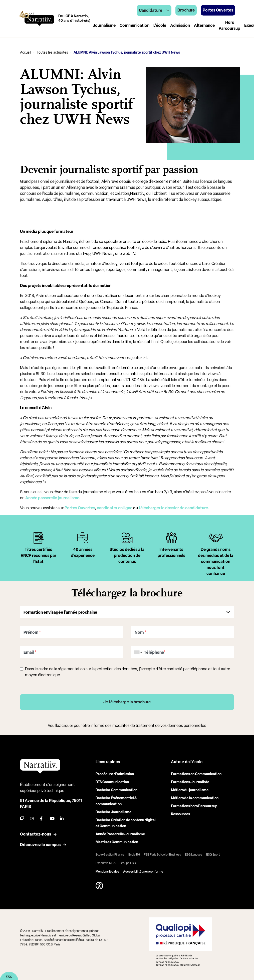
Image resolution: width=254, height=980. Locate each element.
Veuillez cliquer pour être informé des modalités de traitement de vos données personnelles (127, 725)
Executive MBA (106, 863)
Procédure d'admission (115, 774)
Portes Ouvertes (80, 508)
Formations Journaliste (190, 782)
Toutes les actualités (52, 52)
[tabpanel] (38, 555)
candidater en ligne (115, 508)
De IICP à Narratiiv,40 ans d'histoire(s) (74, 18)
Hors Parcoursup (229, 25)
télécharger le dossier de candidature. (174, 508)
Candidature (154, 10)
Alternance (204, 25)
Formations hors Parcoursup (194, 806)
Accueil (26, 52)
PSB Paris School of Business (162, 855)
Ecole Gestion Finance (110, 855)
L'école (160, 25)
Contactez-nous (36, 834)
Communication (135, 25)
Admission (180, 25)
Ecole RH (134, 855)
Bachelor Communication (116, 790)
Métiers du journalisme (190, 790)
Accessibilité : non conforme (143, 872)
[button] (99, 886)
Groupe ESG (128, 863)
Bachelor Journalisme (113, 812)
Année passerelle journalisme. (53, 498)
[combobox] (137, 652)
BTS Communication (112, 782)
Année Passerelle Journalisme (120, 834)
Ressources (180, 814)
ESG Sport (213, 855)
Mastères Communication (117, 842)
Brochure (186, 10)
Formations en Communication (196, 774)
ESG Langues (194, 855)
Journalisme (104, 25)
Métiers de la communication (195, 798)
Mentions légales (107, 872)
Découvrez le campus (40, 845)
